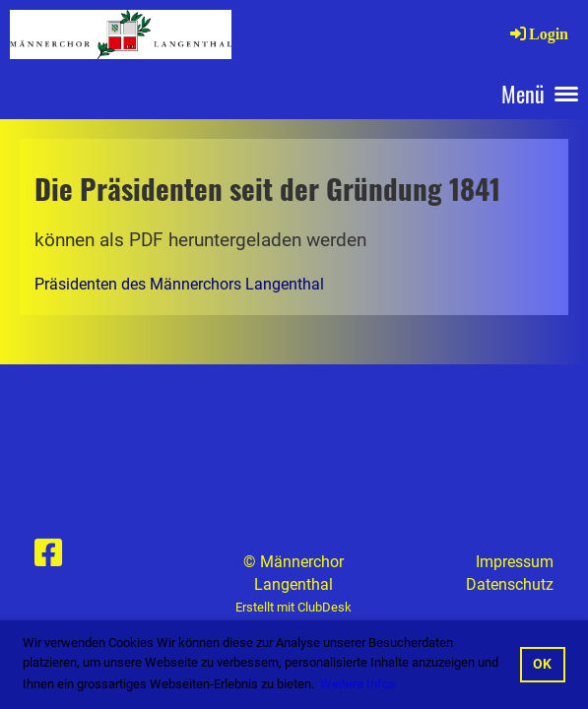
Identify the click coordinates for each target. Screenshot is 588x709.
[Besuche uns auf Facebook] (48, 553)
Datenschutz (510, 584)
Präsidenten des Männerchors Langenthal (179, 284)
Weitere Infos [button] (358, 684)
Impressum (515, 562)
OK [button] (542, 664)
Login (538, 34)
